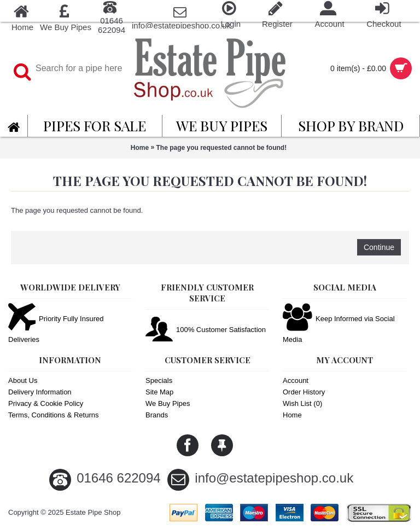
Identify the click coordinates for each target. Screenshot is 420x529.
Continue (379, 247)
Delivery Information (40, 392)
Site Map (159, 392)
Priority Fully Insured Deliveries (56, 324)
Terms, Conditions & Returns (53, 415)
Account (296, 380)
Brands (157, 415)
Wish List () (302, 403)
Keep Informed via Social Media (339, 324)
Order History (304, 392)
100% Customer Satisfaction (206, 330)
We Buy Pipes (168, 403)
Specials (159, 380)
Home (140, 148)
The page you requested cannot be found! (222, 148)
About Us (23, 380)
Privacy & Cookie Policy (46, 403)
